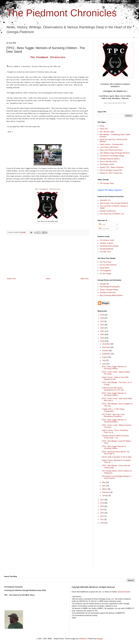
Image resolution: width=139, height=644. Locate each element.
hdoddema (83, 639)
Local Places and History (109, 147)
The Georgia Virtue (107, 183)
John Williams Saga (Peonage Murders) (115, 153)
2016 (102, 503)
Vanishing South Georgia (109, 246)
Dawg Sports (105, 268)
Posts (102, 224)
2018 (102, 341)
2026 (102, 315)
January (105, 496)
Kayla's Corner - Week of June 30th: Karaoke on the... (115, 378)
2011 (102, 519)
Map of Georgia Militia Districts (111, 295)
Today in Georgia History (109, 290)
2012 (102, 516)
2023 (102, 325)
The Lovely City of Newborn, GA (112, 214)
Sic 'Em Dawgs (105, 274)
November (106, 347)
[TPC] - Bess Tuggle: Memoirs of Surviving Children (114, 447)
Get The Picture (106, 262)
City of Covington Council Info (111, 170)
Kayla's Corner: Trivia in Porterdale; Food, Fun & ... (115, 431)
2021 (102, 331)
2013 (102, 513)
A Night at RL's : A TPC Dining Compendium (113, 410)
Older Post (84, 279)
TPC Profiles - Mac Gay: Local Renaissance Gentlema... (113, 415)
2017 (102, 500)
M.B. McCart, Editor (107, 132)
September (107, 354)
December (106, 344)
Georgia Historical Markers (110, 159)
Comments (104, 229)
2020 (102, 335)
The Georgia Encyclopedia (110, 287)
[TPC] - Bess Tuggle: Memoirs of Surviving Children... (114, 368)
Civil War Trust (105, 252)
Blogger (100, 639)
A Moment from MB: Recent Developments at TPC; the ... (114, 389)
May (104, 482)
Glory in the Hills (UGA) (108, 162)
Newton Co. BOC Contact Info (111, 173)
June (104, 364)
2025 (102, 318)
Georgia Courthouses (108, 211)
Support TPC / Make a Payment (112, 167)
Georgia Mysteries (106, 249)
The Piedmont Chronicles (61, 13)
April (104, 486)
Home (48, 279)
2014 (102, 510)
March (105, 489)
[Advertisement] (48, 257)
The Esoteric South (107, 164)
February (106, 492)
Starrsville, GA (105, 200)
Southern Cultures (106, 243)
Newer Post (11, 279)
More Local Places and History (111, 150)
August (105, 357)
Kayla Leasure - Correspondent (111, 144)
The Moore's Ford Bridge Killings (112, 156)
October (105, 351)
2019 (102, 338)
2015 (102, 506)
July (104, 360)
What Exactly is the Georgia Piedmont (114, 203)
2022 (102, 328)
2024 (102, 321)
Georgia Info (104, 284)
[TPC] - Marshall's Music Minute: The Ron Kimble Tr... (116, 453)
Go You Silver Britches (108, 265)
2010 (102, 523)
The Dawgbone (105, 271)
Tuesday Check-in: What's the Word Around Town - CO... (115, 437)
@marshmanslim (124, 592)
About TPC (104, 129)
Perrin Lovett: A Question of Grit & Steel (117, 457)
